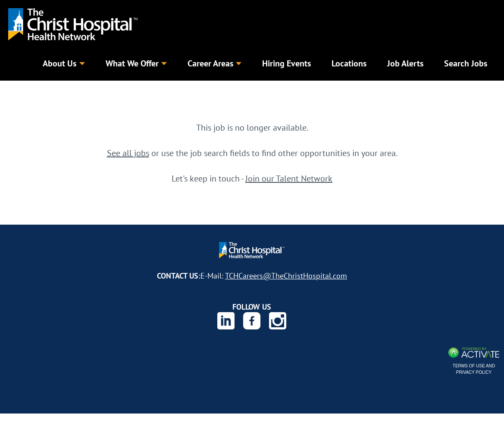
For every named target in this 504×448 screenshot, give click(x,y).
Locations (349, 63)
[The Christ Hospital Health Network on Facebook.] (252, 323)
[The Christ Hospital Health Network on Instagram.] (278, 323)
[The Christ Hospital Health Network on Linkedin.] (226, 323)
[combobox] (192, 92)
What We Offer (136, 63)
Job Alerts (405, 63)
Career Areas (214, 63)
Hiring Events (286, 63)
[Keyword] (67, 93)
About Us (64, 63)
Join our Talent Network (289, 180)
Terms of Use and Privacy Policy (474, 371)
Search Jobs (432, 92)
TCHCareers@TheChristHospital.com (286, 278)
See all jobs (128, 155)
